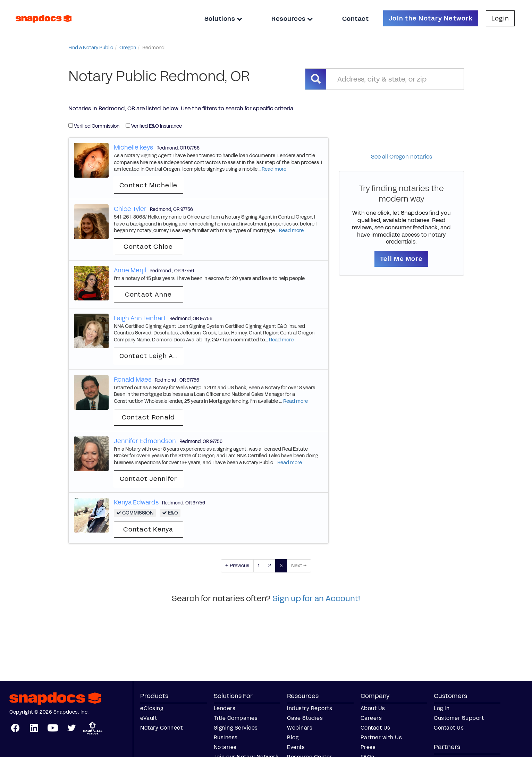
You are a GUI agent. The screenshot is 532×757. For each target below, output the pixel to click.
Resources (292, 19)
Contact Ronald (149, 417)
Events (296, 747)
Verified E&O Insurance (154, 126)
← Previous (237, 566)
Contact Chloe (148, 247)
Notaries (225, 747)
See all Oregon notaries (402, 157)
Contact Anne (149, 295)
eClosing (152, 708)
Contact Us (375, 728)
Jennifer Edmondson (145, 441)
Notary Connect (161, 728)
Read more (274, 169)
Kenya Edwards (136, 502)
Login (500, 18)
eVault (149, 718)
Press (368, 747)
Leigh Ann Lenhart (140, 318)
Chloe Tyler (130, 209)
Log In (442, 708)
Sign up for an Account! (316, 598)
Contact (356, 19)
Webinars (300, 728)
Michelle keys (133, 147)
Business (226, 737)
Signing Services (236, 728)
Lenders (225, 708)
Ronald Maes (133, 380)
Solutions (223, 19)
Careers (371, 718)
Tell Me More (401, 259)
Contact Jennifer (149, 479)
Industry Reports (310, 708)
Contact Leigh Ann (151, 356)
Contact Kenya (148, 529)
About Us (373, 708)
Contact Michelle (148, 185)
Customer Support (459, 718)
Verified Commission (94, 126)
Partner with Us (381, 737)
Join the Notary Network (431, 18)
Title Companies (236, 718)
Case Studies (305, 718)
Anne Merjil (130, 270)
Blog (293, 737)
